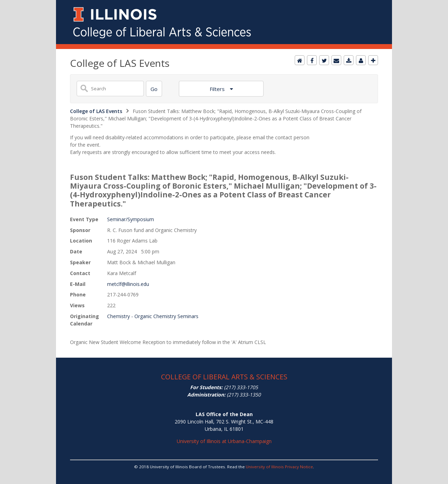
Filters (218, 89)
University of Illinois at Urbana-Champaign (224, 441)
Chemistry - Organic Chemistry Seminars (153, 316)
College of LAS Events (96, 111)
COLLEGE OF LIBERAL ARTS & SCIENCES (224, 377)
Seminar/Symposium (131, 219)
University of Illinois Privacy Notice (279, 467)
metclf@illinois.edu (128, 284)
